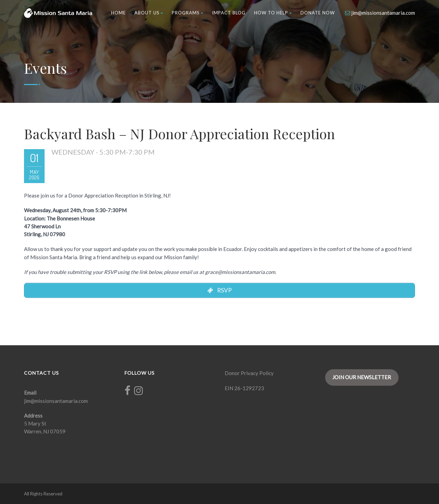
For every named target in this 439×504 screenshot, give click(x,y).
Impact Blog (229, 13)
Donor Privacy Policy (249, 373)
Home (118, 13)
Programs (188, 13)
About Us (149, 13)
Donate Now (318, 13)
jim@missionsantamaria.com (56, 401)
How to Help (273, 13)
